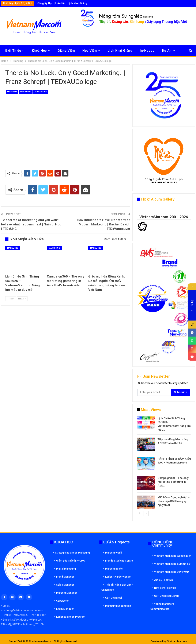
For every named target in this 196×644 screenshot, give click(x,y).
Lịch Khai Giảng (78, 3)
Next (22, 299)
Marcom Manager (67, 593)
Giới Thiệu (13, 51)
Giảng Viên (66, 51)
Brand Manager (65, 577)
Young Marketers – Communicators (163, 606)
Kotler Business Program (71, 617)
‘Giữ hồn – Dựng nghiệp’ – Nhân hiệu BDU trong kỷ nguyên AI (174, 501)
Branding (26, 92)
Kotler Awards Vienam (118, 577)
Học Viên (90, 51)
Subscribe (181, 392)
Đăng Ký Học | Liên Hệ (51, 3)
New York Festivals (165, 588)
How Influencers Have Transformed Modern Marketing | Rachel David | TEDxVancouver (104, 224)
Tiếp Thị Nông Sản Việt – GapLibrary (117, 587)
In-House (147, 51)
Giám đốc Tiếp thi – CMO (71, 561)
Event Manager (65, 609)
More (166, 51)
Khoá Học (39, 51)
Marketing (41, 92)
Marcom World (114, 553)
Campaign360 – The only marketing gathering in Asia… (173, 482)
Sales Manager (65, 585)
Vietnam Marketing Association (173, 556)
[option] (164, 463)
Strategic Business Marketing (72, 553)
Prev (11, 299)
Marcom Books (114, 569)
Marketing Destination (118, 606)
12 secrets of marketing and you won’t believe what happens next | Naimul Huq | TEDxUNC (31, 224)
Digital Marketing (66, 569)
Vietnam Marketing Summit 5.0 (172, 564)
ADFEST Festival (164, 580)
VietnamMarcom (177, 641)
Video (12, 92)
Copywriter (62, 601)
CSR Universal (114, 598)
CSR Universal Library (167, 596)
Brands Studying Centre (119, 561)
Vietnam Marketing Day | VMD (171, 572)
